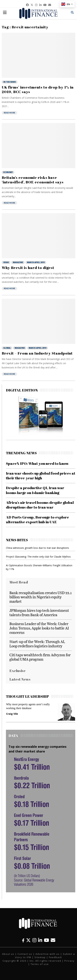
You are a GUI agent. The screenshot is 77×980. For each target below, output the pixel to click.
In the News (10, 82)
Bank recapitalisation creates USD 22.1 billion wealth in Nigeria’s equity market (41, 597)
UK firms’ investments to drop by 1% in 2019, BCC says (38, 89)
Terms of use (40, 964)
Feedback (55, 957)
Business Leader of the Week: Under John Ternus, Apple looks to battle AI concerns (39, 628)
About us (8, 954)
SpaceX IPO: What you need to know (37, 463)
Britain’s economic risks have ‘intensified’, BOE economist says (33, 180)
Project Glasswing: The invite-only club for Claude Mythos (38, 557)
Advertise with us (48, 954)
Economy (8, 172)
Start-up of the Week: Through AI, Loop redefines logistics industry (37, 644)
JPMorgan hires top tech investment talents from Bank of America (39, 612)
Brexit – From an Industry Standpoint (37, 353)
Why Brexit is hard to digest (28, 268)
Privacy (70, 961)
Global (7, 348)
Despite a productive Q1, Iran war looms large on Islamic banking (35, 490)
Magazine (18, 262)
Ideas (6, 262)
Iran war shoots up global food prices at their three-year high (41, 476)
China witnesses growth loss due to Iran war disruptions (37, 548)
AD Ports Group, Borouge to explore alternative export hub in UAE (37, 519)
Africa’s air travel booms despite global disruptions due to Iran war (40, 505)
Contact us (25, 954)
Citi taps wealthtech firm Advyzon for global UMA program (40, 657)
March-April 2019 (36, 262)
